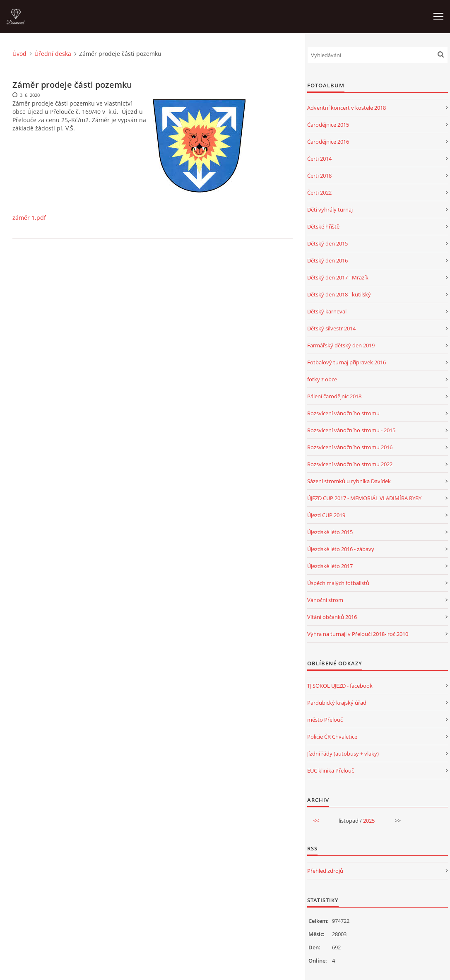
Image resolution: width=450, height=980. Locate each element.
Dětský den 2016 (327, 260)
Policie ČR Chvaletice (332, 737)
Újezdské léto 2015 (330, 532)
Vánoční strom (325, 600)
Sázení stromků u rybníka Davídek (349, 481)
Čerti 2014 (319, 159)
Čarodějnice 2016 (328, 142)
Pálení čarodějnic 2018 (334, 396)
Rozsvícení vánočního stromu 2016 (350, 447)
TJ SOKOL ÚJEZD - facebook (340, 686)
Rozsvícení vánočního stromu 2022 (350, 464)
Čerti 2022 (319, 193)
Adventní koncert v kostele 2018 (347, 108)
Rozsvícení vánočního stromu (343, 413)
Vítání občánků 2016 (332, 617)
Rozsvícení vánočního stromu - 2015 (351, 430)
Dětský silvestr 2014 (331, 328)
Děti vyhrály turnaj (330, 209)
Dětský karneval (327, 311)
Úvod (19, 54)
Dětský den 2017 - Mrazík (338, 277)
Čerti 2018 (319, 176)
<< (316, 821)
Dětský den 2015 (327, 243)
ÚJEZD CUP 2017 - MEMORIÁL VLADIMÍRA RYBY (364, 498)
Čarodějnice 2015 (328, 125)
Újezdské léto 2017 (330, 566)
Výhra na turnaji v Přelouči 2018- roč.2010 (358, 634)
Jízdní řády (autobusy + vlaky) (343, 754)
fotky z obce (322, 379)
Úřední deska (53, 54)
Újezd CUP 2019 (326, 515)
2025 (369, 821)
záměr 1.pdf (29, 218)
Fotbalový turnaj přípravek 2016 (347, 362)
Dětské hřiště (323, 226)
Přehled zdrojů (325, 871)
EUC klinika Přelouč (331, 771)
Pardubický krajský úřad (337, 703)
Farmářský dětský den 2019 (341, 345)
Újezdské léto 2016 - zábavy (341, 549)
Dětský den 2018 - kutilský (339, 294)
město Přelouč (325, 720)
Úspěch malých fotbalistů (338, 583)
